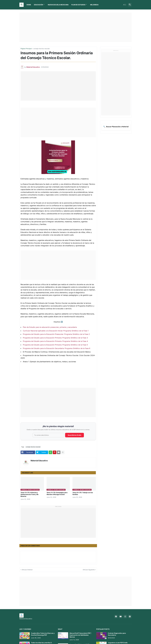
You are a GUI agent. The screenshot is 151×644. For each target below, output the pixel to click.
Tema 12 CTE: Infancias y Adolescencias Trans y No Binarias (30, 494)
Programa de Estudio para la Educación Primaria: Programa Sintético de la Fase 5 (55, 345)
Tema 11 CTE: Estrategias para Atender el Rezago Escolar (57, 493)
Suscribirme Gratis (75, 435)
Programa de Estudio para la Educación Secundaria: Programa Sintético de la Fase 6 (57, 348)
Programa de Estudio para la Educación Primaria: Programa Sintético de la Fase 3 (55, 338)
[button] (125, 5)
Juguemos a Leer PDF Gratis (118, 643)
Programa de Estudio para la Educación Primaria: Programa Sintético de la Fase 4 (55, 341)
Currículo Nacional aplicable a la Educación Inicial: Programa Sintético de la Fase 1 (56, 331)
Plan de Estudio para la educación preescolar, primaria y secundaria (50, 327)
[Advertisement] (75, 27)
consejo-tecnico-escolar (41, 49)
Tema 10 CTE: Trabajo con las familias (83, 493)
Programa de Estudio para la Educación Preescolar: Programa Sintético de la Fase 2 (56, 334)
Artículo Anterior (27, 570)
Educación (38, 5)
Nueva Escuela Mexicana (58, 5)
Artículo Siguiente (89, 570)
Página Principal (26, 49)
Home (29, 5)
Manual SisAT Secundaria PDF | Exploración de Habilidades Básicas (80, 635)
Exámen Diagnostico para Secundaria (117, 634)
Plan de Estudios (78, 5)
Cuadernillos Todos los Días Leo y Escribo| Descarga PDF (43, 634)
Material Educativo (39, 461)
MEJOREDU (94, 5)
